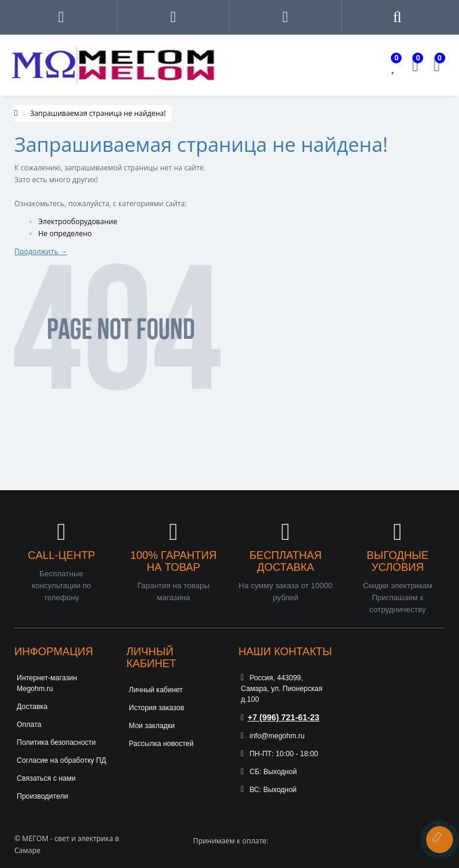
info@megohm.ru (273, 736)
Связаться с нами (46, 778)
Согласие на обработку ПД (62, 760)
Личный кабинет (156, 690)
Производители (42, 796)
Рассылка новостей (161, 744)
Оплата (29, 725)
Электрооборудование (78, 221)
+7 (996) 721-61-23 (280, 717)
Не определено (65, 233)
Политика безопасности (56, 742)
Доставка (32, 707)
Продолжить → (41, 251)
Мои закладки (152, 726)
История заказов (157, 708)
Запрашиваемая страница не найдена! (98, 113)
